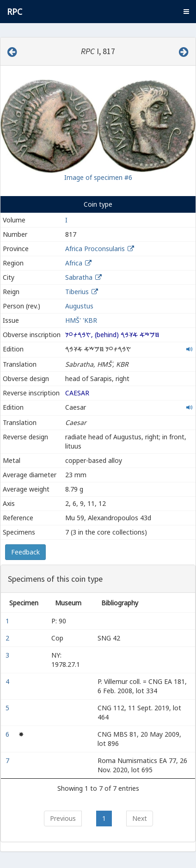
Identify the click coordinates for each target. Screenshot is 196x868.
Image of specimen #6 (98, 177)
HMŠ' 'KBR (81, 320)
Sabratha (79, 277)
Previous (63, 818)
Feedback (25, 552)
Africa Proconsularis (95, 249)
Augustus (79, 306)
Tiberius (77, 292)
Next (140, 818)
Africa (74, 263)
